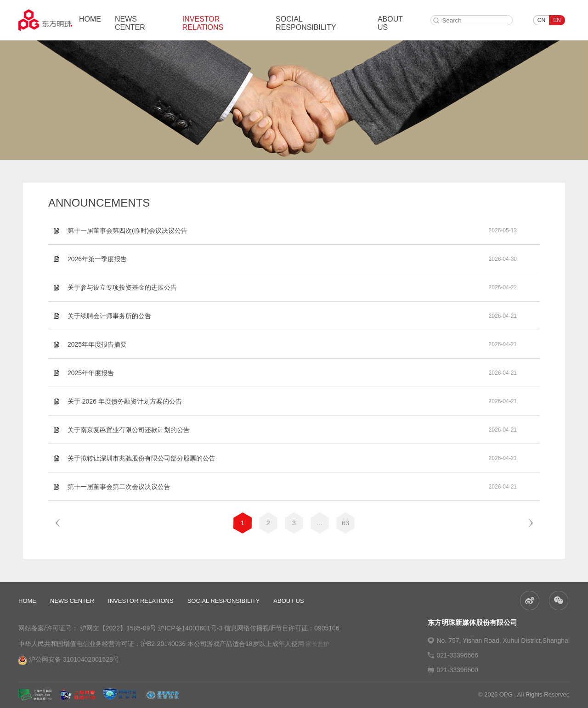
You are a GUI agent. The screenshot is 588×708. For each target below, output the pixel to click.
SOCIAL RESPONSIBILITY (306, 23)
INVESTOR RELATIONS (203, 23)
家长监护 (317, 644)
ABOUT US (390, 23)
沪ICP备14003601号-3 (190, 628)
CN (541, 20)
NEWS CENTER (130, 23)
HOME (90, 19)
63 (346, 523)
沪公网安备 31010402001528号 (69, 660)
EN (557, 20)
